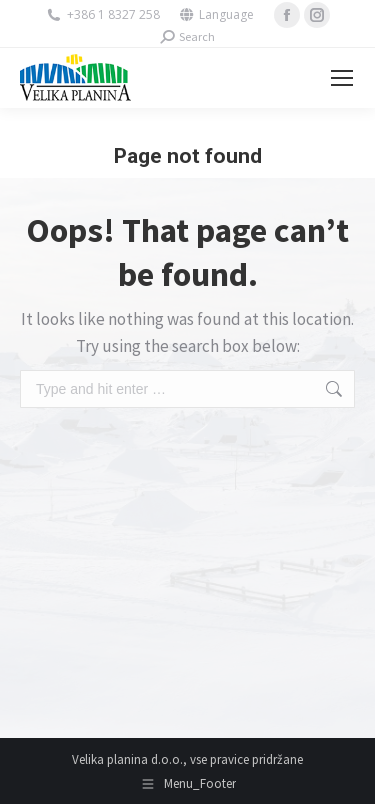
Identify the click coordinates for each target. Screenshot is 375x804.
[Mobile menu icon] (342, 78)
